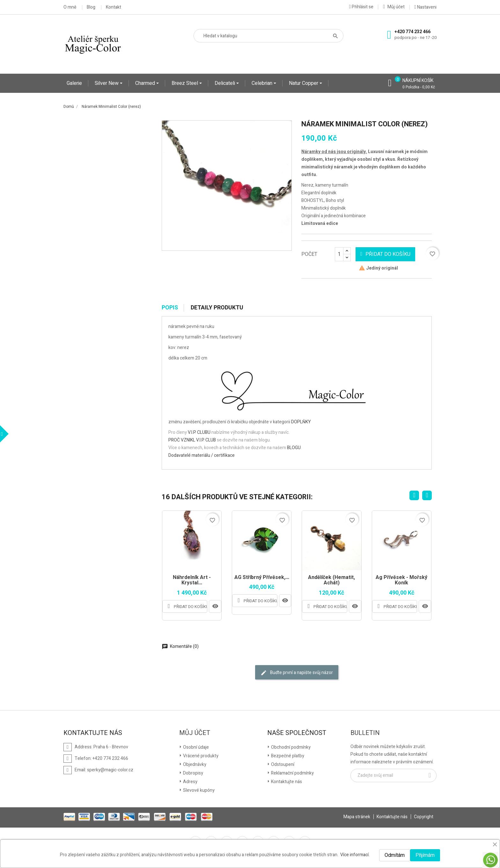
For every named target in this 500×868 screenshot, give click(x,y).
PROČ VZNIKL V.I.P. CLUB (192, 440)
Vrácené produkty (200, 756)
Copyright (424, 817)
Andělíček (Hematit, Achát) (331, 580)
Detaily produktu (217, 308)
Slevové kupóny (198, 790)
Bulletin (365, 733)
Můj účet (195, 733)
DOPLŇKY (301, 422)
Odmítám (395, 855)
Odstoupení (282, 764)
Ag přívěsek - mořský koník (401, 580)
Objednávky (194, 764)
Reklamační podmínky (292, 773)
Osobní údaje (195, 747)
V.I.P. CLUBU (199, 432)
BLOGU (294, 448)
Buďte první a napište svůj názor (297, 673)
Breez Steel (185, 83)
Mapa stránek (357, 817)
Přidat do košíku (385, 254)
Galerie (74, 83)
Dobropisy (193, 773)
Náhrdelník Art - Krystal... (192, 580)
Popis (170, 308)
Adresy (190, 782)
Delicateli (225, 83)
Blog (91, 7)
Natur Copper (304, 83)
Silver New (107, 83)
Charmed (146, 83)
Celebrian (263, 83)
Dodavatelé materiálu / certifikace (202, 455)
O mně (70, 7)
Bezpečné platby (287, 756)
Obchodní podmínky (290, 747)
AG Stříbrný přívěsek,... (262, 578)
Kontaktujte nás (286, 782)
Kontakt (114, 7)
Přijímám (425, 855)
